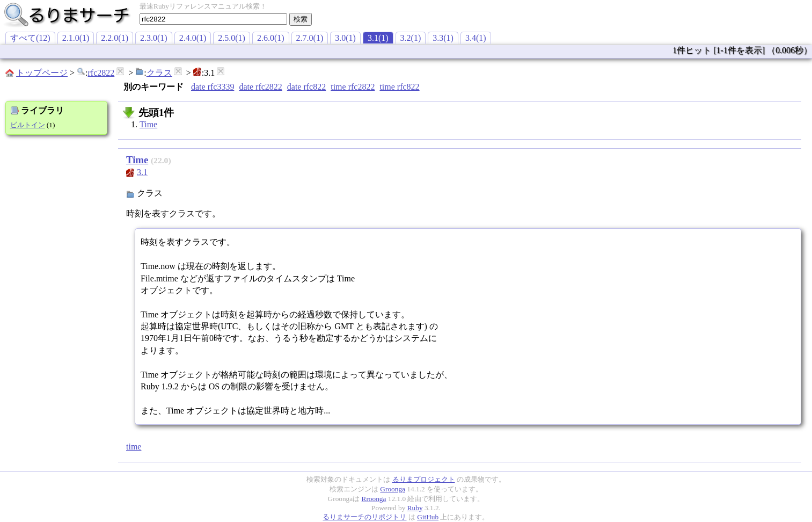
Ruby (415, 508)
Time (148, 124)
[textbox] (213, 19)
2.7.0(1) (310, 38)
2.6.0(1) (271, 38)
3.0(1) (345, 38)
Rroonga (374, 499)
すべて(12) (30, 38)
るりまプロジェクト (424, 479)
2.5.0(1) (232, 38)
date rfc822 (306, 87)
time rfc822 (399, 87)
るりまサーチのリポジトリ (364, 517)
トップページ (42, 73)
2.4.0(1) (193, 38)
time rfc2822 (353, 87)
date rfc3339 (213, 87)
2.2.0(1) (115, 38)
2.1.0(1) (76, 38)
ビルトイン (28, 125)
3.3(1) (443, 38)
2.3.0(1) (154, 38)
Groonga (393, 489)
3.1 (142, 172)
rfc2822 (101, 73)
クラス (159, 73)
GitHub (428, 517)
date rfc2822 (260, 87)
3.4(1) (476, 38)
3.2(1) (411, 38)
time (134, 447)
